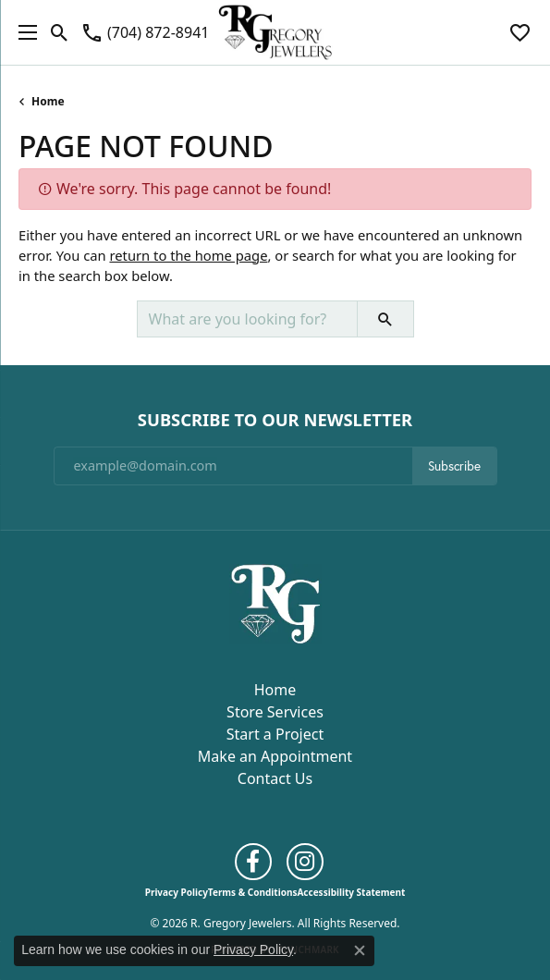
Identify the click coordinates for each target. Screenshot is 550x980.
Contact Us (275, 778)
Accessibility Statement (351, 892)
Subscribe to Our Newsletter (275, 420)
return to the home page (188, 255)
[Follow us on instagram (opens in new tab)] (305, 862)
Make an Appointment (275, 756)
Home (48, 101)
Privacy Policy (177, 892)
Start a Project (275, 734)
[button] (60, 32)
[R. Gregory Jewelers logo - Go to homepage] (275, 32)
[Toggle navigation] (23, 32)
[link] (145, 32)
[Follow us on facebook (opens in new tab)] (253, 862)
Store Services (275, 712)
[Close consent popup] (360, 950)
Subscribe (454, 466)
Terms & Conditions (253, 892)
